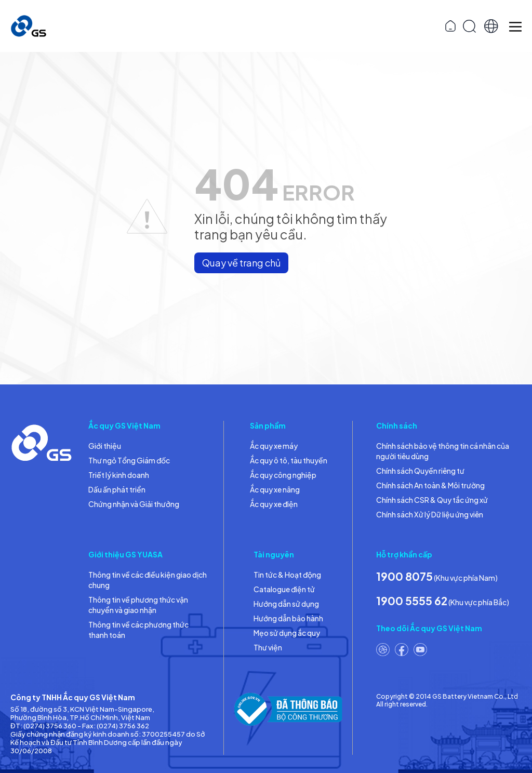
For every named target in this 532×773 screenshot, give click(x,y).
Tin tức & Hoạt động (287, 575)
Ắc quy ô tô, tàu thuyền (289, 460)
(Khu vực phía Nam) (437, 576)
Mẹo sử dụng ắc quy (287, 633)
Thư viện (268, 647)
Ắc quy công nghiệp (283, 475)
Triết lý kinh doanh (119, 475)
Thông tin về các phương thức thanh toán (138, 630)
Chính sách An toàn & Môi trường (430, 485)
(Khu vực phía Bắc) (443, 601)
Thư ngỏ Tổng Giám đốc (129, 460)
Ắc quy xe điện (274, 504)
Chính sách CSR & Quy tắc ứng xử (432, 500)
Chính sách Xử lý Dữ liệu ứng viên (430, 514)
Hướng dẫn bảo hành (288, 618)
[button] (491, 26)
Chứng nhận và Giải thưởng (134, 504)
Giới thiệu (105, 446)
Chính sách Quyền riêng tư (420, 471)
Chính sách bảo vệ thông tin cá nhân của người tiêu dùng (443, 451)
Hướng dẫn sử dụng (286, 604)
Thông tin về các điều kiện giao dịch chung (148, 580)
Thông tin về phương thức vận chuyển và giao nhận (138, 605)
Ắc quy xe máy (274, 446)
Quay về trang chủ (241, 263)
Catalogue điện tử (284, 589)
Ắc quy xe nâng (275, 489)
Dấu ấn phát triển (117, 489)
